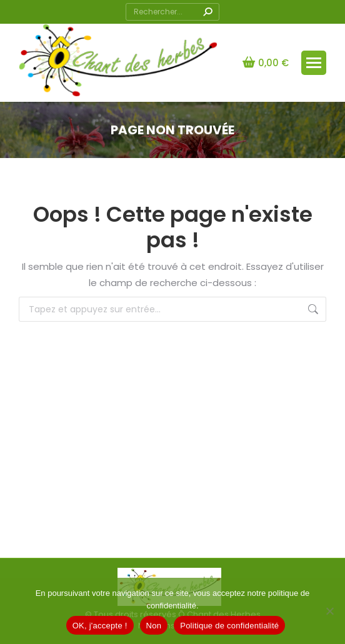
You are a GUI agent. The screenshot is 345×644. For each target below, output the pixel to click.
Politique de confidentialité (229, 626)
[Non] (329, 611)
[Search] (172, 12)
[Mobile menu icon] (314, 63)
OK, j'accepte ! (100, 626)
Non (154, 626)
